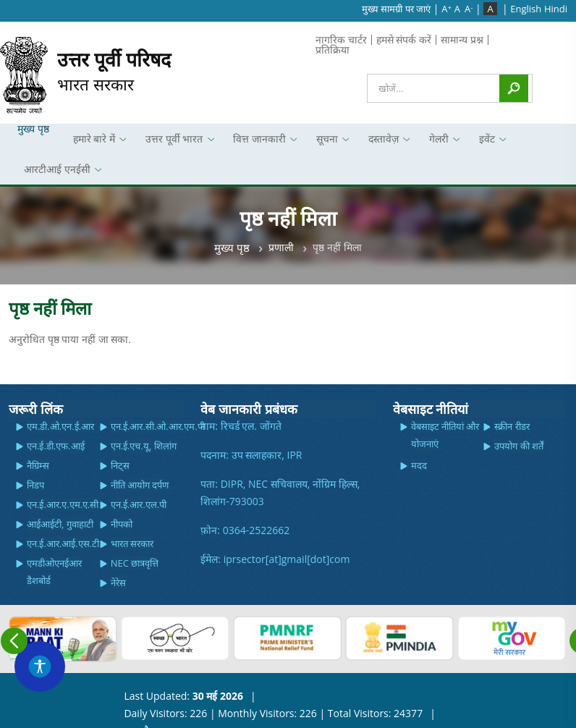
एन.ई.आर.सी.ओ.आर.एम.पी (158, 426)
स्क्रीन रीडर (512, 426)
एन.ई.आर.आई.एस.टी (63, 543)
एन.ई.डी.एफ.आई (56, 446)
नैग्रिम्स (38, 465)
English (526, 9)
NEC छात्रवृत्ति (135, 563)
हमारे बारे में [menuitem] (92, 143)
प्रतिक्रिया (333, 50)
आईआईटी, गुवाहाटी (60, 524)
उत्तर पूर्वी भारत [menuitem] (172, 143)
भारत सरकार (114, 71)
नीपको (122, 524)
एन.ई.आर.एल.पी (139, 504)
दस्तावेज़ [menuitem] (381, 143)
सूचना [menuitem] (325, 143)
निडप (35, 485)
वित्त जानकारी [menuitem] (257, 143)
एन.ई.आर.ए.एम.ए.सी (63, 504)
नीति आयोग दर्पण (140, 485)
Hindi (556, 9)
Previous (14, 641)
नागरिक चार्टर (341, 39)
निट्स (120, 465)
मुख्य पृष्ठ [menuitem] (33, 129)
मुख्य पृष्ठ (232, 247)
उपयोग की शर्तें (519, 446)
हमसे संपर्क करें (404, 39)
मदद (419, 465)
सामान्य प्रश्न (462, 39)
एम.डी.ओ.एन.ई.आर (60, 426)
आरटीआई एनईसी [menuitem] (55, 173)
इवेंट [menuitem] (485, 143)
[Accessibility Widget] (40, 666)
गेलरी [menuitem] (437, 143)
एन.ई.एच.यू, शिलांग (144, 446)
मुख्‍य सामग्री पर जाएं (396, 9)
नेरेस (118, 583)
